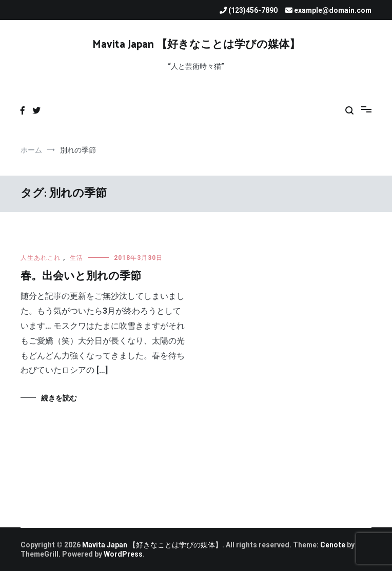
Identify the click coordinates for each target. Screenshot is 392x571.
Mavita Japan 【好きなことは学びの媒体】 (196, 45)
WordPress (123, 554)
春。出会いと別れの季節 (81, 276)
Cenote (333, 545)
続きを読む (59, 398)
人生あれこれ (41, 258)
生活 (76, 258)
